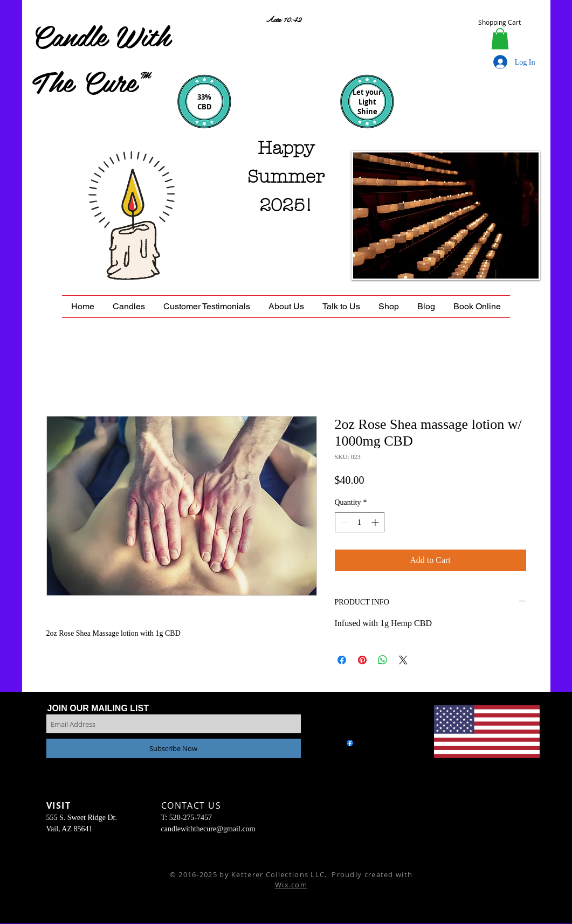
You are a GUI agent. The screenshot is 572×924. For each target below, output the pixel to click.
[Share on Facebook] (342, 660)
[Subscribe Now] (174, 748)
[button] (500, 39)
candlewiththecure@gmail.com (208, 829)
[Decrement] (343, 522)
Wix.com (291, 885)
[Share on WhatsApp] (383, 660)
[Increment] (376, 522)
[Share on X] (403, 660)
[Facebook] (350, 743)
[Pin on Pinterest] (362, 660)
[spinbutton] (360, 522)
